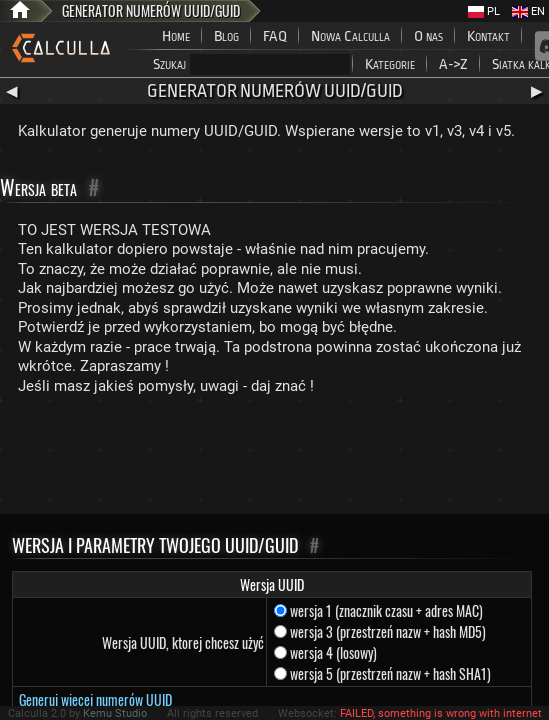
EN (528, 11)
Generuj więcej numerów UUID (95, 699)
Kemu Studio (115, 713)
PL (484, 11)
